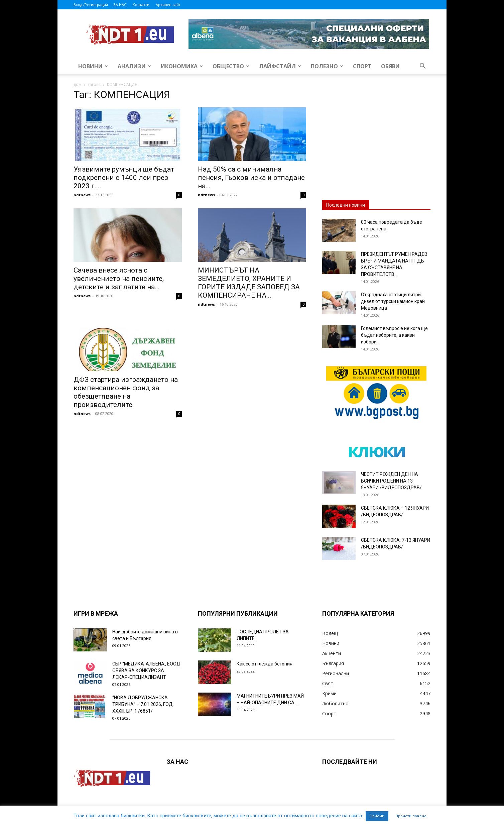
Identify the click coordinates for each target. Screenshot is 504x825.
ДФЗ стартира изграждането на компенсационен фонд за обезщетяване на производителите (126, 392)
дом (78, 84)
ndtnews (82, 195)
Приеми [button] (377, 816)
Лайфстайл (280, 66)
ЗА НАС (120, 5)
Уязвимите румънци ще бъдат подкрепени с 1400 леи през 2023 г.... (124, 178)
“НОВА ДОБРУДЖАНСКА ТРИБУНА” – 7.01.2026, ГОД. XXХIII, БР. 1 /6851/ (143, 704)
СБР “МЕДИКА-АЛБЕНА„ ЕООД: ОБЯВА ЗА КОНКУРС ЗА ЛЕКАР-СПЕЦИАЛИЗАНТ (147, 671)
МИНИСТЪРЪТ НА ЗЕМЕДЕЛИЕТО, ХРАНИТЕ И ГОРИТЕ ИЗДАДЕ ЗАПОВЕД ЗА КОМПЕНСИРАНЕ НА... (249, 283)
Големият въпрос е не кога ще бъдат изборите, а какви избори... (394, 335)
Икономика (182, 66)
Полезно (327, 66)
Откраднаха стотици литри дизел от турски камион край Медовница (393, 301)
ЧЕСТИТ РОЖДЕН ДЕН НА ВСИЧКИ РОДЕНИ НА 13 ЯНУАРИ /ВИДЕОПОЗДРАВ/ (391, 481)
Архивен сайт (168, 5)
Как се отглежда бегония (265, 664)
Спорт (362, 66)
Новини (93, 66)
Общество (231, 66)
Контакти (141, 5)
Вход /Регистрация (91, 5)
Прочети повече (411, 816)
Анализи (134, 66)
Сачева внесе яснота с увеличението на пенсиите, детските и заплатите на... (119, 279)
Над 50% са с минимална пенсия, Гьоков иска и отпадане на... (251, 178)
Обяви (390, 66)
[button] (422, 67)
